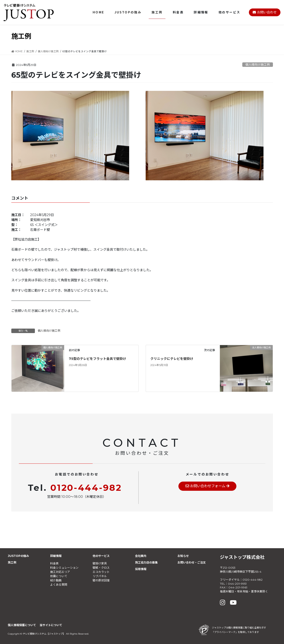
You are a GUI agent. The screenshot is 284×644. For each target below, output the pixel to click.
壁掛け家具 (100, 563)
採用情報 (141, 569)
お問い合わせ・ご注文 (192, 562)
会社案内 (141, 556)
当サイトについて (51, 625)
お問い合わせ (265, 12)
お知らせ (183, 556)
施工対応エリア (60, 572)
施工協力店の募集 (146, 562)
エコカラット (101, 572)
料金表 (54, 563)
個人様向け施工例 (258, 65)
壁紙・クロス (101, 568)
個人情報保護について (22, 625)
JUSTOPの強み (18, 556)
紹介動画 (56, 580)
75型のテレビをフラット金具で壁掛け (97, 359)
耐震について (59, 576)
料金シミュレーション (64, 568)
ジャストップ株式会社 (242, 557)
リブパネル (100, 576)
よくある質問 (59, 585)
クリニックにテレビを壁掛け (172, 359)
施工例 (12, 562)
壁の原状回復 (101, 580)
